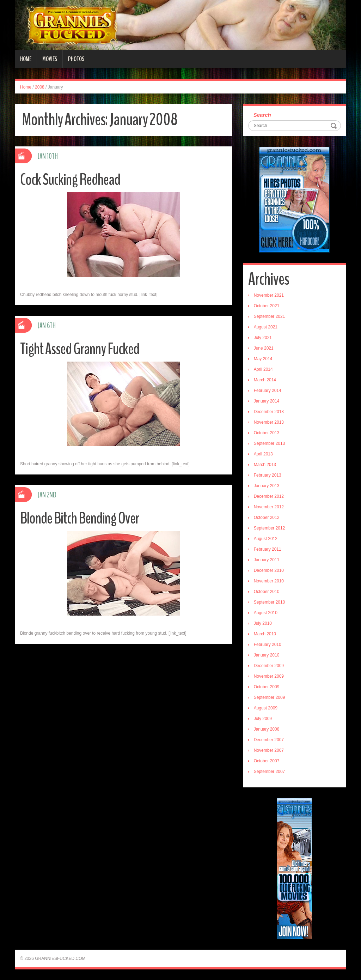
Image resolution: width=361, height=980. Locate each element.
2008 (40, 87)
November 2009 (269, 676)
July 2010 (263, 623)
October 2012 (267, 518)
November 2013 (269, 422)
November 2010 (269, 581)
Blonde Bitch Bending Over (79, 518)
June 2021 (264, 348)
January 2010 (267, 655)
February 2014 (268, 391)
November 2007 (269, 750)
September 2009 (270, 697)
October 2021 (267, 306)
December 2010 (269, 570)
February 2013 (268, 475)
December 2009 (269, 666)
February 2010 (268, 645)
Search (262, 115)
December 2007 (269, 740)
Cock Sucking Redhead (70, 180)
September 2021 (270, 316)
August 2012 (266, 539)
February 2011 (268, 549)
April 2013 (263, 454)
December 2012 (269, 496)
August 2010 (266, 613)
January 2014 (267, 401)
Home (26, 59)
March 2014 (265, 380)
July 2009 (263, 719)
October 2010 (267, 592)
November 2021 (269, 295)
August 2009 (266, 708)
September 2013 (270, 443)
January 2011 (267, 560)
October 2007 (267, 761)
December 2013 (269, 412)
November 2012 (269, 507)
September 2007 (270, 772)
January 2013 (267, 486)
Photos (76, 59)
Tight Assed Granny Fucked (80, 349)
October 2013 (267, 433)
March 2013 (265, 465)
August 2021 (266, 327)
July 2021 (263, 338)
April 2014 (263, 369)
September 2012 (270, 528)
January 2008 (267, 729)
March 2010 (265, 634)
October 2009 (267, 687)
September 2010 (270, 602)
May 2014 (263, 359)
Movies (50, 59)
